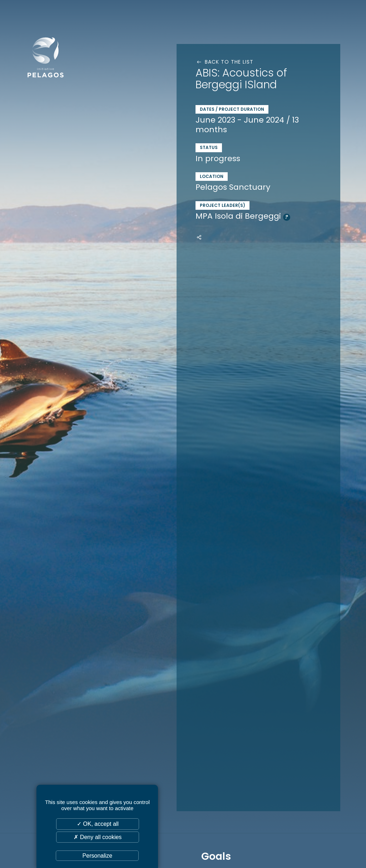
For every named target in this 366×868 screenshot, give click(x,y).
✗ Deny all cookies (98, 837)
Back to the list (224, 62)
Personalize (98, 856)
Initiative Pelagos (64, 57)
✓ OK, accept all (98, 824)
